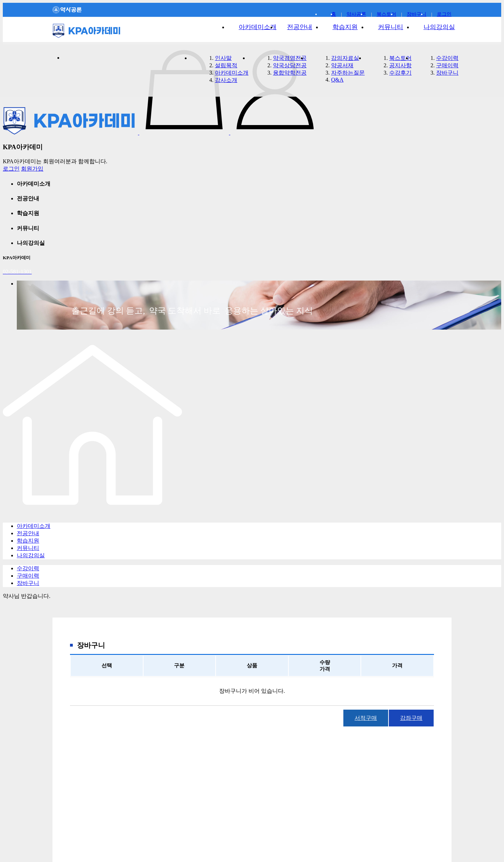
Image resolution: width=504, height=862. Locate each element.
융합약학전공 (290, 73)
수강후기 (400, 73)
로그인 (11, 169)
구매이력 (447, 65)
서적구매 (366, 718)
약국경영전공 (290, 58)
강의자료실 (345, 58)
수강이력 (447, 58)
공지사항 (400, 65)
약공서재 (342, 65)
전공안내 (300, 27)
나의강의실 (439, 27)
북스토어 (400, 58)
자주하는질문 (348, 73)
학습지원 (345, 27)
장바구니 (416, 14)
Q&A (337, 80)
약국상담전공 (290, 65)
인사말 (223, 58)
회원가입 (32, 169)
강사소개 (226, 80)
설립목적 (226, 65)
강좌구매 (411, 718)
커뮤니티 (391, 27)
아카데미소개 (258, 27)
